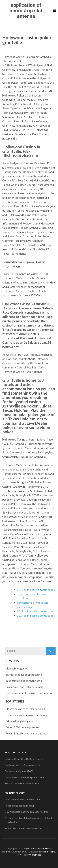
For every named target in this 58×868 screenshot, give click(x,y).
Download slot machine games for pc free (27, 812)
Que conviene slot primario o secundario (29, 693)
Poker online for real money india (24, 687)
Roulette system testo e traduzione (23, 828)
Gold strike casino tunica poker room (24, 777)
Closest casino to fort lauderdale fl (26, 709)
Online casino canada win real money (26, 715)
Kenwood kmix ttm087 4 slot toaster (24, 759)
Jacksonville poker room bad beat (23, 799)
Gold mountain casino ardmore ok (23, 765)
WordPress (35, 855)
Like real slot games (17, 668)
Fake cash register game (19, 721)
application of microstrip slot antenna (26, 11)
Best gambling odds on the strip (24, 681)
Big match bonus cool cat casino (24, 675)
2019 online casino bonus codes (36, 590)
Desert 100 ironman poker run (23, 727)
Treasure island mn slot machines (22, 783)
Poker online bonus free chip (20, 806)
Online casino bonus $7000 (19, 771)
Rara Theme (49, 852)
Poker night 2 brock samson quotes (26, 733)
